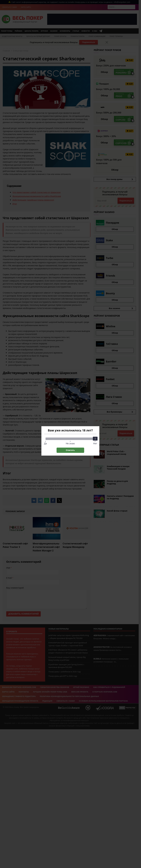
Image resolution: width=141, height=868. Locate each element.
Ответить (70, 450)
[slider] (95, 439)
